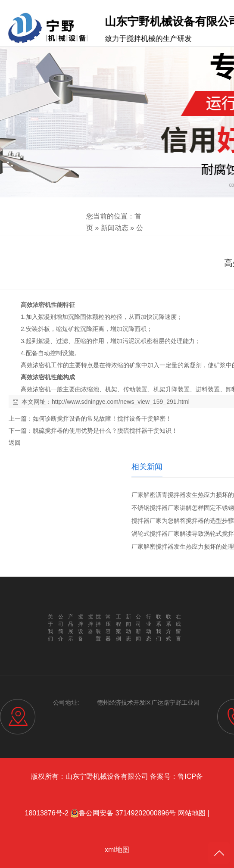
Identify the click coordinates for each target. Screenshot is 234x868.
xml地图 (117, 850)
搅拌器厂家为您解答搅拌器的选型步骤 (183, 521)
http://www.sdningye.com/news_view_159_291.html (121, 402)
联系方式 (168, 628)
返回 (15, 443)
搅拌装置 (98, 628)
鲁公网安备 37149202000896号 (123, 813)
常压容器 (108, 628)
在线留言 (178, 628)
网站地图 (192, 813)
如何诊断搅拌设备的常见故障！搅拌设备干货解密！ (102, 418)
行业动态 (149, 628)
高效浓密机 (36, 305)
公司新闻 (138, 628)
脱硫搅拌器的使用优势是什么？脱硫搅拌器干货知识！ (105, 431)
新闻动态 (115, 228)
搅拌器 (90, 624)
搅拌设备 (81, 628)
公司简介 (61, 628)
